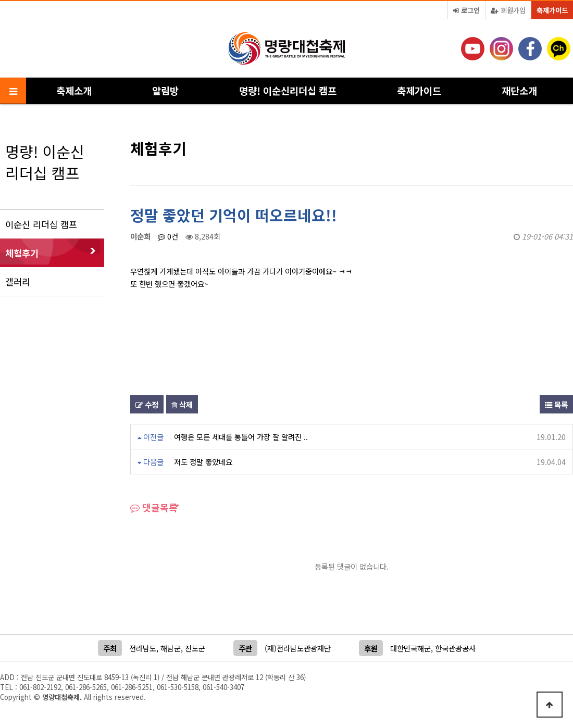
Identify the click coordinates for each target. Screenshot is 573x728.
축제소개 (74, 90)
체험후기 (22, 253)
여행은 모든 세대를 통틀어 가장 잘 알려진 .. (241, 437)
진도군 (195, 648)
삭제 (182, 404)
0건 (168, 236)
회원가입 (508, 10)
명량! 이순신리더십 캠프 (288, 90)
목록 (556, 404)
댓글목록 (154, 507)
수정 (147, 404)
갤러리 (18, 281)
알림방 (165, 90)
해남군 (171, 648)
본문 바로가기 (0, 0)
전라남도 (143, 648)
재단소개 (519, 90)
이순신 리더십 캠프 (41, 224)
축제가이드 (552, 10)
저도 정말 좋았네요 (203, 462)
